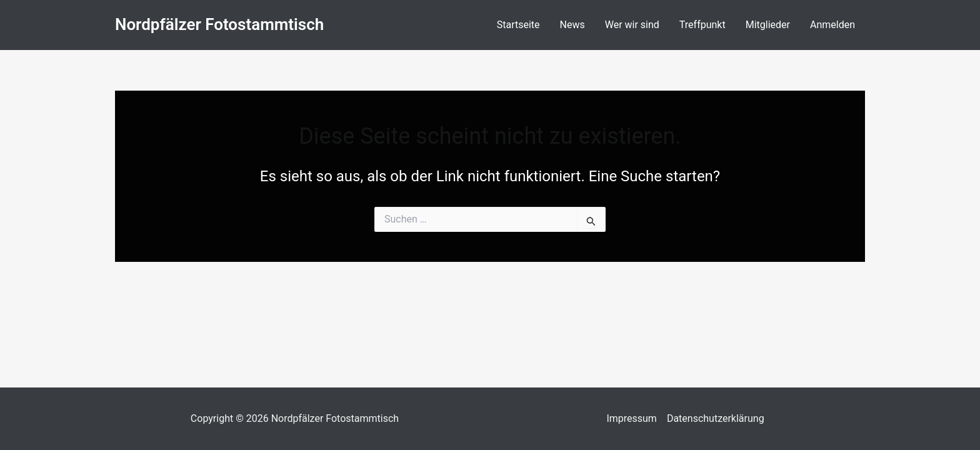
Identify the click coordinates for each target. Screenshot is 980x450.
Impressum (632, 418)
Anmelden (832, 25)
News (572, 25)
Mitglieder (768, 25)
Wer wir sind (632, 25)
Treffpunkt (702, 25)
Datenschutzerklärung (716, 418)
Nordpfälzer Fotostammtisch (219, 24)
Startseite (518, 25)
